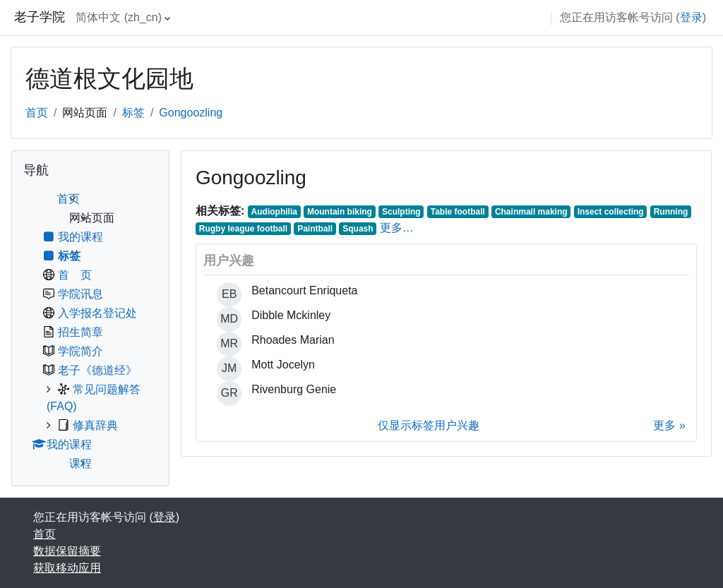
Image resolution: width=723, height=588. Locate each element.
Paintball (315, 229)
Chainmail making (531, 212)
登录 (691, 17)
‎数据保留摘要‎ (67, 551)
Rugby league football (243, 229)
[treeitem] (90, 331)
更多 (664, 425)
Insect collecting (611, 212)
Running (671, 212)
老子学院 (40, 17)
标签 (133, 113)
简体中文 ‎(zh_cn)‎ (119, 17)
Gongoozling (191, 113)
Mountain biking (340, 212)
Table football (458, 212)
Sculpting (401, 212)
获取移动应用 (67, 568)
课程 (80, 463)
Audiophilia (274, 212)
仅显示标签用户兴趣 (429, 425)
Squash (358, 229)
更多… (397, 228)
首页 (37, 113)
